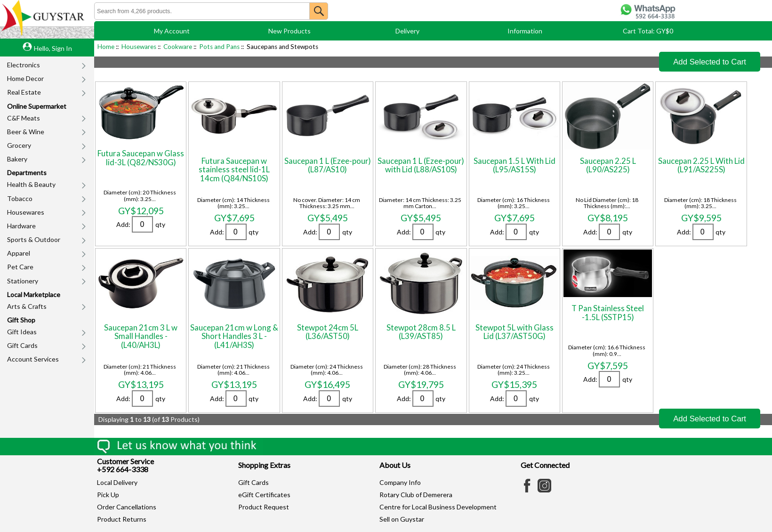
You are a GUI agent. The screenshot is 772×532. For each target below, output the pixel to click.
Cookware (178, 47)
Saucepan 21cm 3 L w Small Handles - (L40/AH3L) (141, 336)
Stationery (23, 281)
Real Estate (24, 92)
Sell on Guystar (402, 519)
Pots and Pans (219, 47)
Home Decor (25, 78)
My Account (172, 31)
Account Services (33, 359)
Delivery (407, 31)
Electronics (24, 65)
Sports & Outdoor (34, 239)
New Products (289, 31)
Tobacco (20, 198)
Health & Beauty (31, 184)
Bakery (17, 159)
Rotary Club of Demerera (416, 495)
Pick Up (108, 495)
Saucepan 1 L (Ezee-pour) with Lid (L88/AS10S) (421, 165)
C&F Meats (24, 118)
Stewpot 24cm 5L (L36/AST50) (328, 332)
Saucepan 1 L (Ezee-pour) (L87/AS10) (328, 165)
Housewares (26, 212)
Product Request (264, 507)
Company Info (400, 482)
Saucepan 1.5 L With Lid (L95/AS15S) (515, 165)
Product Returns (122, 519)
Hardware (21, 226)
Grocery (19, 145)
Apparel (19, 253)
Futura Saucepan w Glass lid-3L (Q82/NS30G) (141, 157)
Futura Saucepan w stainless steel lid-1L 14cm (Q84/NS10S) (234, 169)
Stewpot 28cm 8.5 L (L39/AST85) (421, 332)
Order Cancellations (127, 507)
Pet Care (20, 267)
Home (106, 47)
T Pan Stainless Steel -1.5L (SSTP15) (608, 312)
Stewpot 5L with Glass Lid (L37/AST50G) (515, 332)
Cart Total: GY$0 (648, 31)
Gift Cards (22, 345)
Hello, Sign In (53, 48)
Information (525, 31)
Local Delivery (117, 482)
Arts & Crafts (27, 306)
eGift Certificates (264, 495)
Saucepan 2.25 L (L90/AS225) (608, 165)
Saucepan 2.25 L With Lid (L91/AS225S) (701, 165)
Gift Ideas (22, 332)
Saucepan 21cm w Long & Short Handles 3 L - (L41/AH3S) (234, 336)
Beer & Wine (26, 132)
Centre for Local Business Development (438, 507)
